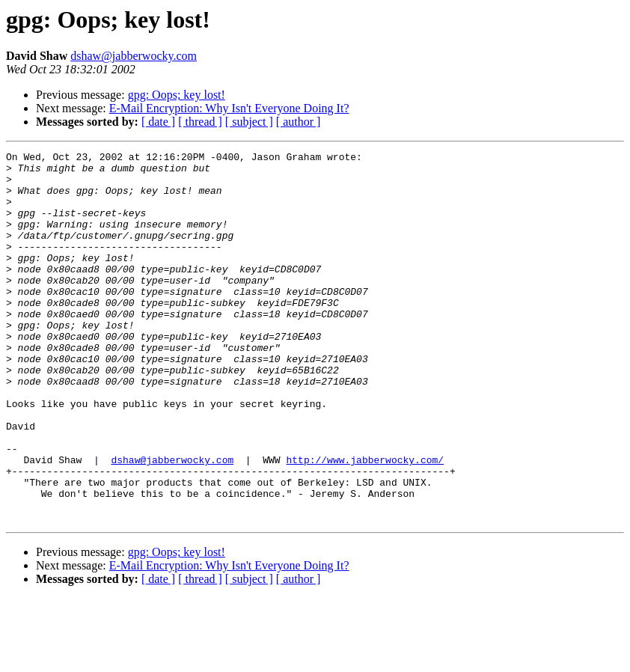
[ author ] (299, 122)
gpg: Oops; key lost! (177, 95)
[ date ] (158, 122)
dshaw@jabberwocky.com (134, 56)
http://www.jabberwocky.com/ (365, 522)
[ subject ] (249, 122)
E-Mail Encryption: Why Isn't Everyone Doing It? (229, 108)
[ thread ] (200, 122)
